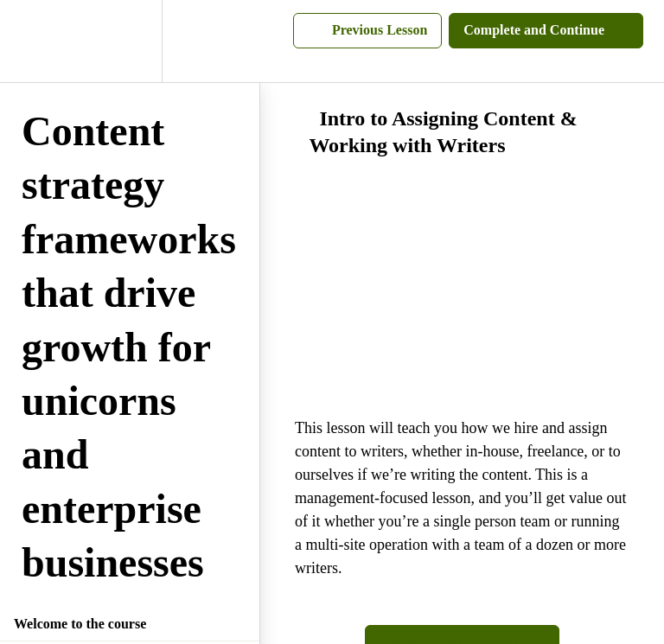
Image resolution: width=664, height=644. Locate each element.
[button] (32, 41)
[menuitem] (130, 41)
